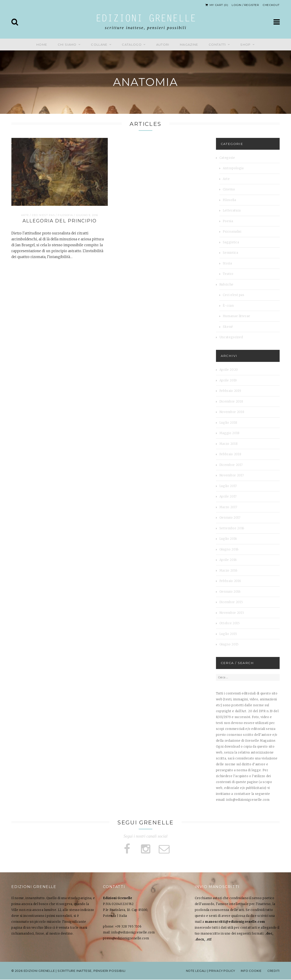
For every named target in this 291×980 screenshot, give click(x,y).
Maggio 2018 (230, 433)
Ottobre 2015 (230, 623)
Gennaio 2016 (230, 592)
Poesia (228, 221)
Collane (99, 45)
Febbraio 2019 (230, 391)
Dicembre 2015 (231, 602)
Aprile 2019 (228, 380)
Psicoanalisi (232, 232)
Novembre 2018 (232, 412)
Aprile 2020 (229, 370)
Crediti (273, 971)
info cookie (250, 971)
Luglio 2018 (228, 423)
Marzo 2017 (228, 507)
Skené (228, 327)
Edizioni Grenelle (146, 19)
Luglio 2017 (228, 486)
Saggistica (231, 242)
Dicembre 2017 (231, 465)
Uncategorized (231, 337)
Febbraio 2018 (230, 454)
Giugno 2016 (229, 549)
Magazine (189, 45)
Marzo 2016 (228, 571)
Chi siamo (67, 45)
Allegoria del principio (60, 221)
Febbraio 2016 (230, 581)
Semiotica (231, 253)
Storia (227, 263)
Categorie (227, 158)
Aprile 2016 (228, 560)
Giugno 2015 (229, 644)
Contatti (217, 45)
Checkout (271, 5)
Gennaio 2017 (230, 518)
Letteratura (232, 210)
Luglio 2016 (228, 539)
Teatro (228, 274)
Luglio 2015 (228, 634)
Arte (25, 215)
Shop (245, 45)
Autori (163, 45)
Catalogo (132, 45)
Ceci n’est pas (43, 215)
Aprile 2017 (228, 496)
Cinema (229, 189)
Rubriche (226, 285)
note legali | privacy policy (207, 971)
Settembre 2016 (232, 528)
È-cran (228, 306)
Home (42, 45)
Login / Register (245, 5)
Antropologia (233, 168)
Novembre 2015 (232, 613)
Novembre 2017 (232, 475)
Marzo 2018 (229, 444)
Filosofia (65, 215)
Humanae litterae (237, 316)
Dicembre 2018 (231, 402)
